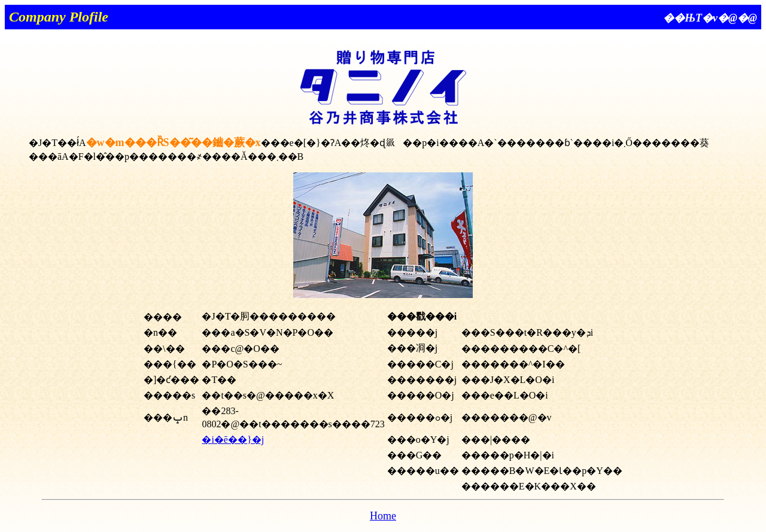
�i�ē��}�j (233, 440)
